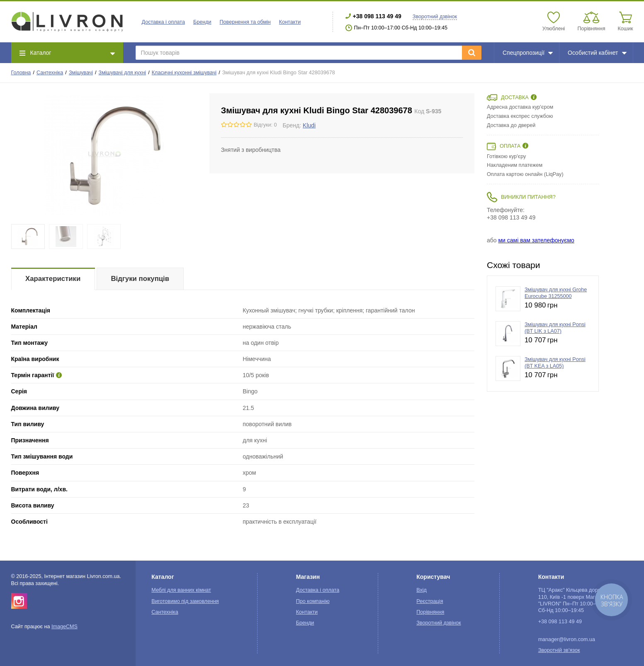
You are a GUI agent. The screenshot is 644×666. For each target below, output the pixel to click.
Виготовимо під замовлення (185, 601)
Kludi (309, 125)
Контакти (290, 22)
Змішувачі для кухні (123, 73)
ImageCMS (64, 627)
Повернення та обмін (245, 22)
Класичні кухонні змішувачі (184, 73)
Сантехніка (50, 73)
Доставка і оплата (163, 22)
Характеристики (53, 279)
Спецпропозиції (528, 53)
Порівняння (430, 612)
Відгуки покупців (140, 279)
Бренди (202, 22)
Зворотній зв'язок (559, 650)
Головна (21, 73)
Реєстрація (430, 601)
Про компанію (313, 601)
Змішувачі (81, 73)
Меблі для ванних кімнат (181, 590)
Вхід (422, 590)
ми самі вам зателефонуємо (536, 240)
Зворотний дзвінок (435, 17)
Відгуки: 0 (265, 125)
